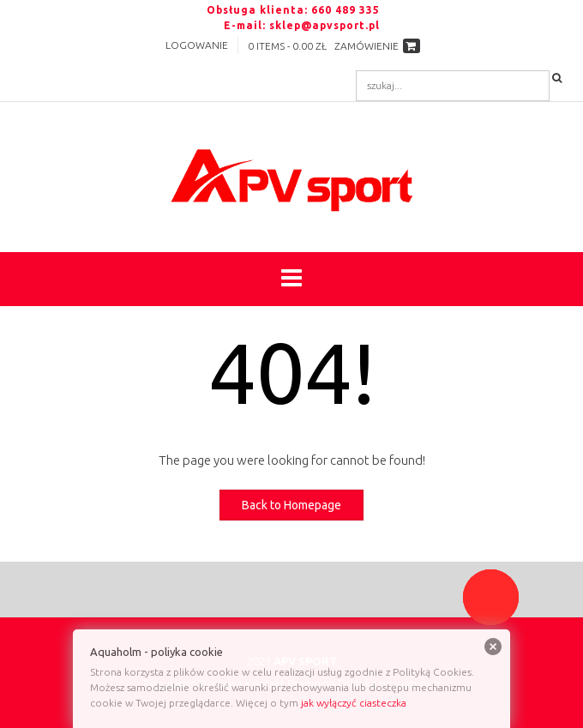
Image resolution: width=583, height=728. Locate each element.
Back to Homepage (291, 505)
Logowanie (197, 45)
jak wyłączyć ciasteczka (354, 703)
